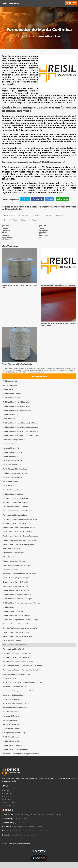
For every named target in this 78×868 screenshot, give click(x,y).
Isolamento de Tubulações (13, 695)
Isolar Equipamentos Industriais (15, 708)
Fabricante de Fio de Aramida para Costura (19, 528)
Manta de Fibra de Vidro (12, 448)
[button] (71, 3)
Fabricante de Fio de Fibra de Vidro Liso (18, 532)
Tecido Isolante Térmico (12, 741)
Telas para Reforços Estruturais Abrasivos (18, 624)
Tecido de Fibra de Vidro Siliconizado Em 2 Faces (21, 435)
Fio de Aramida (9, 486)
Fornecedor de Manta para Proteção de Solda (20, 519)
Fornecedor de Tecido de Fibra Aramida (18, 511)
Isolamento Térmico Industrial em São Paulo (19, 574)
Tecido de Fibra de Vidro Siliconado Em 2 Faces (20, 427)
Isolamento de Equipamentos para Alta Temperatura (23, 691)
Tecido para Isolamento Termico (15, 473)
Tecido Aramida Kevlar (11, 737)
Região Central (9, 215)
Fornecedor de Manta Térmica (14, 649)
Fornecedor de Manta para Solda (15, 515)
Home (6, 790)
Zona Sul (48, 215)
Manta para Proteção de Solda (14, 440)
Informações (39, 376)
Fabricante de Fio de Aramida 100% (16, 632)
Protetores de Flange (11, 729)
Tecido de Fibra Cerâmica (12, 452)
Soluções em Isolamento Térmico (15, 586)
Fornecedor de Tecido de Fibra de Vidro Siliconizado (22, 670)
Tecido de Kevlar (9, 415)
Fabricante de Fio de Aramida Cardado (17, 636)
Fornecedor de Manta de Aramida (15, 502)
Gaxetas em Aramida (11, 569)
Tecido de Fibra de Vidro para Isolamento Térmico (21, 603)
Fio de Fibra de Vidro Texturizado (17, 364)
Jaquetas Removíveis (11, 712)
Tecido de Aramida (10, 381)
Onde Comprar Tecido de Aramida (16, 582)
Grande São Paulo (10, 220)
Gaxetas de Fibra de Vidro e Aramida (16, 674)
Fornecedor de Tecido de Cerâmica (16, 657)
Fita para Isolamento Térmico (14, 561)
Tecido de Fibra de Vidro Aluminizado (17, 410)
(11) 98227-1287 (21, 819)
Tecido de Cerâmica (10, 456)
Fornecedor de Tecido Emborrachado (17, 653)
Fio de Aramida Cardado (12, 641)
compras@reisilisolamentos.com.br (28, 827)
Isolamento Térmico (10, 678)
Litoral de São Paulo (29, 220)
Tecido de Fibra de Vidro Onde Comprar (18, 599)
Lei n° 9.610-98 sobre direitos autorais (31, 372)
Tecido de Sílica (8, 607)
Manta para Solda (9, 444)
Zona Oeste (36, 215)
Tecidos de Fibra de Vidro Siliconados (58, 285)
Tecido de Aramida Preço (12, 745)
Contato (7, 799)
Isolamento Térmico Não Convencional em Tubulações (23, 682)
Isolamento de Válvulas (11, 699)
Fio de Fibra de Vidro (11, 482)
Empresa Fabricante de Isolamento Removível (20, 628)
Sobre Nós (8, 796)
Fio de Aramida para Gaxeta (13, 477)
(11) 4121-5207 (19, 823)
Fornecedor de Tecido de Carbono (16, 507)
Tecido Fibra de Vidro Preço (13, 611)
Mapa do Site (9, 805)
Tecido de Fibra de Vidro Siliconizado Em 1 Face (20, 431)
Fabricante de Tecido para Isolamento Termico (20, 540)
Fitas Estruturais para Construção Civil (17, 565)
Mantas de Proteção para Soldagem (16, 578)
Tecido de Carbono (10, 389)
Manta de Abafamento (11, 716)
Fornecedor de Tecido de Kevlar (15, 523)
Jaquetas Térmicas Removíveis (14, 490)
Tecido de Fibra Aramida (12, 394)
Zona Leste (59, 215)
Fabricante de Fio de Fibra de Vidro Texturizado (20, 536)
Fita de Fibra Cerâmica (11, 549)
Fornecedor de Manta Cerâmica (15, 645)
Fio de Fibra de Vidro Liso (12, 465)
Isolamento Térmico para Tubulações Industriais (21, 754)
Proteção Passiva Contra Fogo (14, 733)
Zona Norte (23, 215)
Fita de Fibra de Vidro (11, 557)
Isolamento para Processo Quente (16, 703)
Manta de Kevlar (9, 419)
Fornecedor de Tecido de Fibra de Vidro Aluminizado (22, 666)
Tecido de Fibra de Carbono (13, 494)
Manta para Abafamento (12, 724)
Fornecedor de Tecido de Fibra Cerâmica (18, 662)
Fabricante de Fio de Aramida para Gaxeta (18, 544)
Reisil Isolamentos (11, 3)
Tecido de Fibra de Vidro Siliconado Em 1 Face (20, 423)
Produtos (8, 793)
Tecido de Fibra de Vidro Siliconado (16, 402)
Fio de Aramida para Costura (14, 461)
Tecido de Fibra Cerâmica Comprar (16, 590)
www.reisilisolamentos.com (22, 835)
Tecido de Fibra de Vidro (12, 398)
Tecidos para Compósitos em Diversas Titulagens (21, 620)
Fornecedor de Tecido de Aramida (16, 498)
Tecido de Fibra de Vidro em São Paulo (17, 595)
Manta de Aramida (10, 385)
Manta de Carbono (10, 720)
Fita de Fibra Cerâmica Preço (14, 553)
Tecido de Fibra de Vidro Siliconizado (16, 406)
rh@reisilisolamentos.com (36, 831)
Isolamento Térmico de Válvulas (15, 687)
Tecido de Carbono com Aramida (15, 749)
